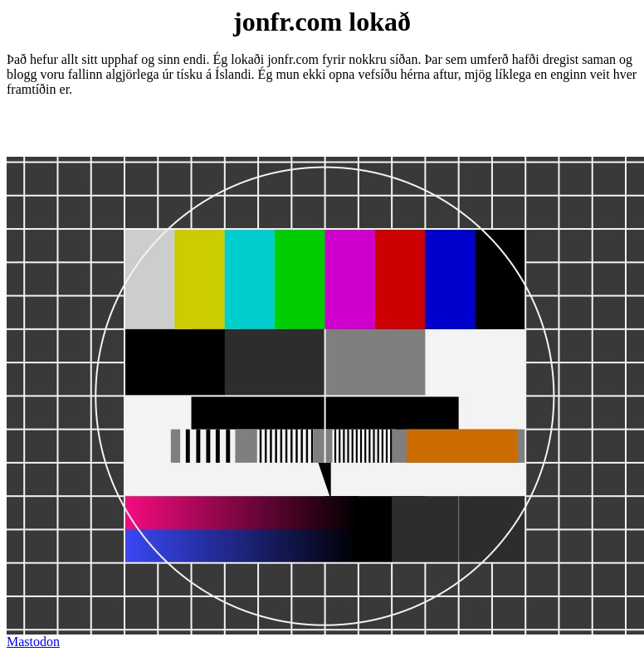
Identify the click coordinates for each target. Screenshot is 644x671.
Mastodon (33, 642)
